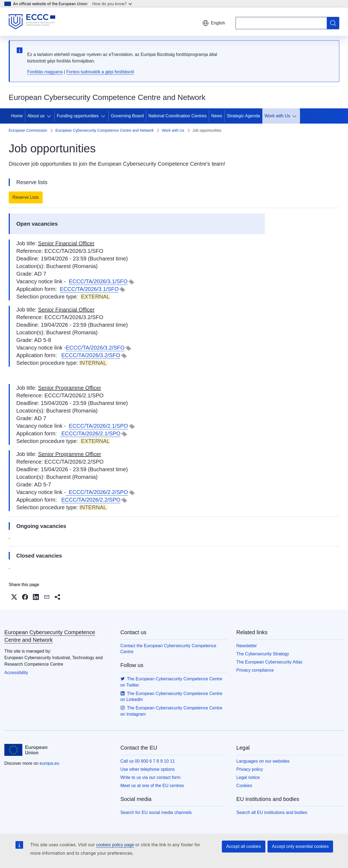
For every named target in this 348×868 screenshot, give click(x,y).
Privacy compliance (255, 670)
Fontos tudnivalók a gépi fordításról (100, 72)
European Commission (28, 130)
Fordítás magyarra (45, 72)
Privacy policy (250, 769)
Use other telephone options (148, 769)
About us (36, 116)
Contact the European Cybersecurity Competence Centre (168, 649)
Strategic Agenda (243, 116)
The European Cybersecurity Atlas (269, 662)
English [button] (214, 23)
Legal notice (248, 777)
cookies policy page (115, 845)
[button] (14, 597)
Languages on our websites (263, 761)
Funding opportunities (78, 116)
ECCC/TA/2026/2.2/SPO (97, 492)
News (217, 116)
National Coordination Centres (178, 116)
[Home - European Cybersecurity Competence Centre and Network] (32, 22)
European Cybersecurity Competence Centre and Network (105, 130)
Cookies (244, 786)
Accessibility (16, 673)
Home (17, 116)
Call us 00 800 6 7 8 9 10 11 (148, 761)
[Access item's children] (50, 116)
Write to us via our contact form (150, 777)
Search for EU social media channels (156, 812)
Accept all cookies (244, 846)
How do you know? (112, 4)
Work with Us (277, 116)
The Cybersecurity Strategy (263, 654)
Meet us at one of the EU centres (152, 786)
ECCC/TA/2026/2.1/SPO (98, 426)
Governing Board (127, 116)
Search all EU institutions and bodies (272, 812)
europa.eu (49, 763)
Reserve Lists (26, 197)
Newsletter (247, 646)
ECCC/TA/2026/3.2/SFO (95, 348)
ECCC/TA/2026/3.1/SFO (98, 281)
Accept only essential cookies (300, 846)
